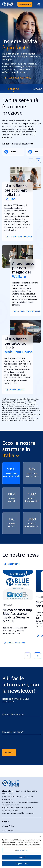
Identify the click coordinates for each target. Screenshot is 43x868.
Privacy (6, 822)
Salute (10, 152)
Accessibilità (8, 831)
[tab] (13, 89)
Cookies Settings (21, 850)
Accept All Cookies (21, 864)
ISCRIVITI (9, 753)
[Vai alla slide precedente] (31, 161)
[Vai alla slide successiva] (38, 161)
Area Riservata (25, 4)
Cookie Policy (8, 826)
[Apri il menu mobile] (38, 4)
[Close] (40, 837)
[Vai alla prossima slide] (37, 656)
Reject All (21, 857)
